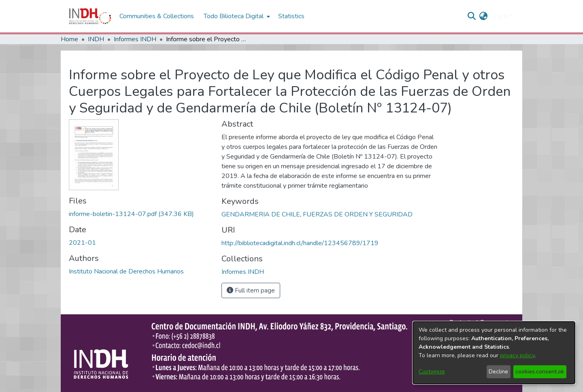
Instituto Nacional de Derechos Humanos (126, 271)
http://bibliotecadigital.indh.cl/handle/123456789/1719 (300, 243)
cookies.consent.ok (540, 372)
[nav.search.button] (472, 16)
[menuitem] (484, 16)
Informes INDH (135, 39)
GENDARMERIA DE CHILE (261, 214)
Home (69, 39)
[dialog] (494, 353)
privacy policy (517, 355)
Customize (432, 372)
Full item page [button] (251, 290)
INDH (96, 39)
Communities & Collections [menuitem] (157, 16)
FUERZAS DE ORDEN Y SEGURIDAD (358, 214)
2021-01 (82, 243)
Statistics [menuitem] (291, 16)
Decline (498, 372)
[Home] (90, 16)
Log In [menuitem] (500, 16)
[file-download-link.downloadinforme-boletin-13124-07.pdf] (131, 214)
